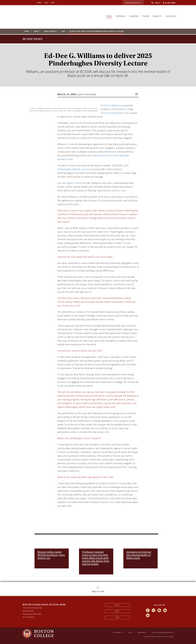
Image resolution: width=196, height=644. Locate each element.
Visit (46, 3)
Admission (121, 16)
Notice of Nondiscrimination (162, 632)
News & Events (50, 31)
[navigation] (139, 12)
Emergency (142, 632)
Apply (39, 3)
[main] (98, 350)
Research (157, 16)
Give (52, 3)
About (109, 16)
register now (72, 183)
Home (27, 31)
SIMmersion (110, 152)
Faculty (146, 16)
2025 (63, 31)
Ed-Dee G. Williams (110, 105)
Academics (134, 16)
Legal (130, 632)
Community (170, 16)
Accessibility (118, 632)
